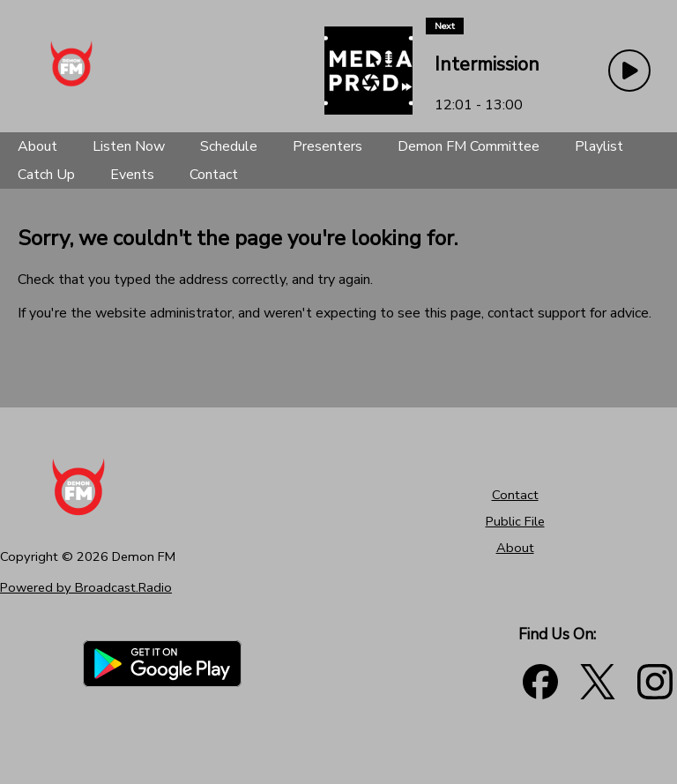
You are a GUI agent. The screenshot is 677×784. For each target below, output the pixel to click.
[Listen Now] (129, 146)
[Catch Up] (46, 175)
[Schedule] (229, 146)
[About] (37, 146)
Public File (515, 521)
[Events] (132, 175)
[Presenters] (327, 146)
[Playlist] (599, 146)
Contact (515, 495)
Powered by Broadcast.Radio (86, 587)
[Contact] (214, 175)
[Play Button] (629, 71)
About (515, 548)
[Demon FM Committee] (469, 146)
